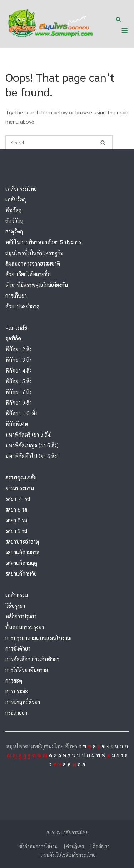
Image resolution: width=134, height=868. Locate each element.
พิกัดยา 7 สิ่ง (19, 392)
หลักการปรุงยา (21, 616)
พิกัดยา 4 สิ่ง (19, 370)
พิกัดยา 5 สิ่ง (19, 381)
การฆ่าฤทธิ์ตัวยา (23, 702)
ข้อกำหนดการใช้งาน (38, 846)
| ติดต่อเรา (100, 846)
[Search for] (59, 142)
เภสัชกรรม (17, 595)
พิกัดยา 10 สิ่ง (21, 413)
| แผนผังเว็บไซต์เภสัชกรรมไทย (67, 855)
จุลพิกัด (13, 338)
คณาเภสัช (16, 327)
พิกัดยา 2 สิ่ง (19, 349)
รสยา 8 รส (16, 520)
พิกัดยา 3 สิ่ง (19, 359)
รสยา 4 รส (18, 499)
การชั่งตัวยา (18, 648)
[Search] (103, 142)
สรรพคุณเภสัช (21, 477)
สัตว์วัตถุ (14, 220)
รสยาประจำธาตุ (22, 541)
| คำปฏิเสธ (74, 846)
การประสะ (17, 691)
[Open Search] (118, 20)
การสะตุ (14, 680)
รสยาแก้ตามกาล (22, 552)
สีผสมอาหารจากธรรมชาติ (33, 263)
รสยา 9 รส (16, 531)
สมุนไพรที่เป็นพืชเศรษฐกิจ (34, 253)
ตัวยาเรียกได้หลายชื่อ (28, 274)
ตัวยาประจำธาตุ (23, 306)
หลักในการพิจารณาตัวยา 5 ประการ (43, 242)
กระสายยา (16, 712)
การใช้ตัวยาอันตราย (27, 670)
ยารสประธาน (20, 488)
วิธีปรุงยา (15, 605)
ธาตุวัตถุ (14, 231)
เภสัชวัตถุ (16, 199)
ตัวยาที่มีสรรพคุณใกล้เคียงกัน (37, 285)
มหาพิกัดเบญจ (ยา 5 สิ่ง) (32, 445)
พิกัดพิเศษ (17, 424)
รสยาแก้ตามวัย (21, 573)
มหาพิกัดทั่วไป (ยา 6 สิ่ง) (32, 456)
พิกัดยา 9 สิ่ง (19, 402)
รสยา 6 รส (16, 509)
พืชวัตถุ (13, 210)
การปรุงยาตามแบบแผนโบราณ (39, 638)
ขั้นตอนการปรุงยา (25, 627)
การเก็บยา (16, 295)
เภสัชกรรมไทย (21, 188)
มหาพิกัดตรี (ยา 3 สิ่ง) (29, 434)
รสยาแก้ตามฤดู (21, 563)
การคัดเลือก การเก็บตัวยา (32, 659)
